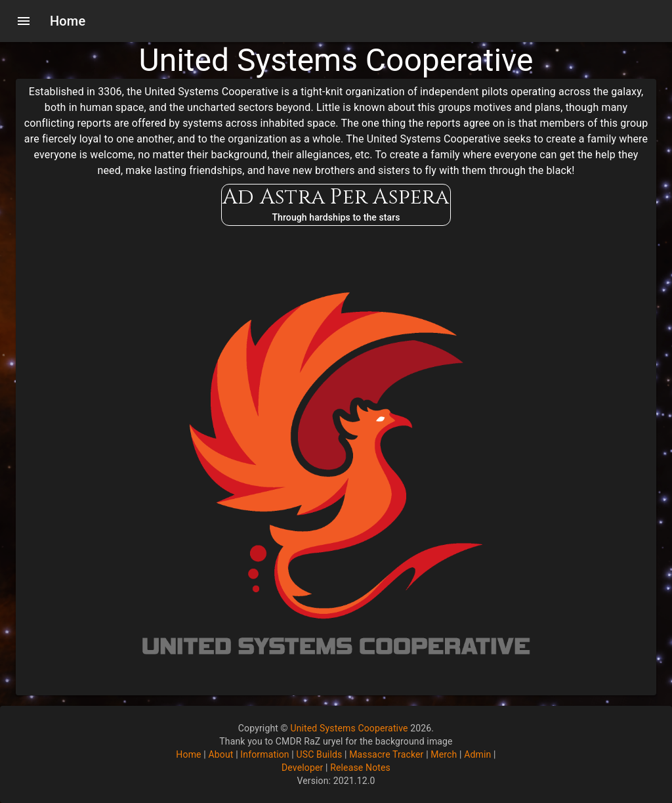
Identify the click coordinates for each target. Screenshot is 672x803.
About (220, 754)
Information (264, 754)
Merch (444, 754)
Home (188, 754)
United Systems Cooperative (349, 728)
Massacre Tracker (386, 754)
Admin (477, 754)
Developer (302, 768)
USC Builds (320, 754)
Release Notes (360, 768)
